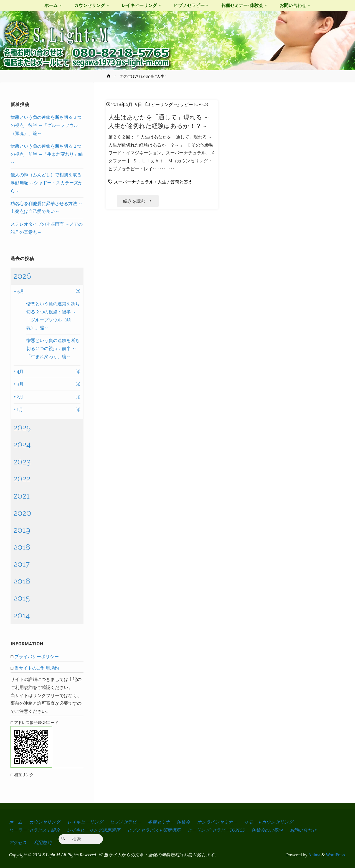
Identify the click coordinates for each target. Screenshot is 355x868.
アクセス (18, 843)
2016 (22, 581)
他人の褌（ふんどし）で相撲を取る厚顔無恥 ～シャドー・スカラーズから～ (47, 183)
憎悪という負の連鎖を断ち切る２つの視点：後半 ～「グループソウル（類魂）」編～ (46, 125)
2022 (22, 479)
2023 (22, 462)
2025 (22, 427)
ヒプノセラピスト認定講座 (154, 830)
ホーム (16, 822)
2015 (21, 598)
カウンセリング (45, 822)
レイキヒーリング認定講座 (93, 830)
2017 (21, 564)
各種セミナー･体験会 (169, 822)
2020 (22, 513)
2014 (21, 615)
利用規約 (42, 843)
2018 (22, 547)
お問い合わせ (303, 830)
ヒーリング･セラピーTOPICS (179, 105)
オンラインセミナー (217, 822)
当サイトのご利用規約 (37, 668)
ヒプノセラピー (125, 822)
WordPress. (336, 855)
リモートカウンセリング (268, 822)
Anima (314, 855)
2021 (21, 496)
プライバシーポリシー (37, 657)
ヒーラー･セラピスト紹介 (34, 830)
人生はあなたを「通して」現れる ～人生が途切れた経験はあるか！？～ (159, 121)
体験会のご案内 (267, 830)
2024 (22, 444)
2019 (22, 530)
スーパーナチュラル (134, 182)
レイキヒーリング (85, 822)
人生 (162, 182)
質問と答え (181, 182)
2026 (22, 276)
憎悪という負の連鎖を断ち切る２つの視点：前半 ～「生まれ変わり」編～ (47, 154)
